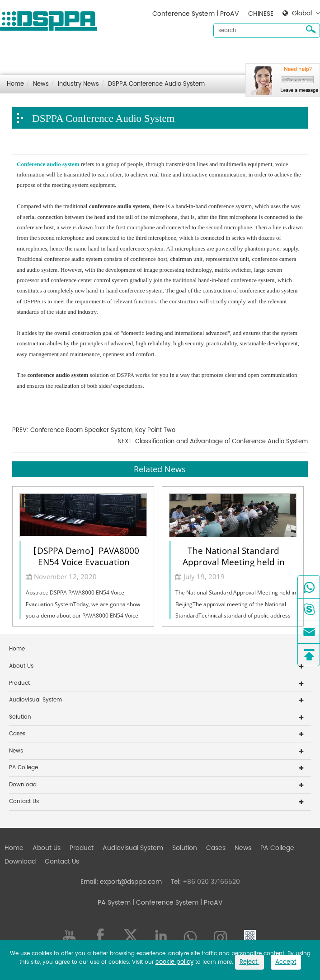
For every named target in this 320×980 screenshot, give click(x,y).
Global (302, 14)
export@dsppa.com (131, 882)
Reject (249, 962)
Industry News (78, 84)
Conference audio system (48, 164)
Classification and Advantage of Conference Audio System (221, 442)
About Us (47, 54)
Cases (216, 54)
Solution (185, 54)
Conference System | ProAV (196, 14)
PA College (24, 768)
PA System (114, 903)
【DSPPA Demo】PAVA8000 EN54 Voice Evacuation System (84, 556)
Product (82, 54)
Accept (286, 962)
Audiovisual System (133, 54)
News (243, 54)
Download (276, 54)
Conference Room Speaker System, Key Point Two (103, 430)
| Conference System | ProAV (177, 903)
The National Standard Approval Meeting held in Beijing (234, 556)
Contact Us (22, 69)
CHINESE (261, 14)
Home (14, 54)
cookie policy (174, 962)
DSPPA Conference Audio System (156, 84)
